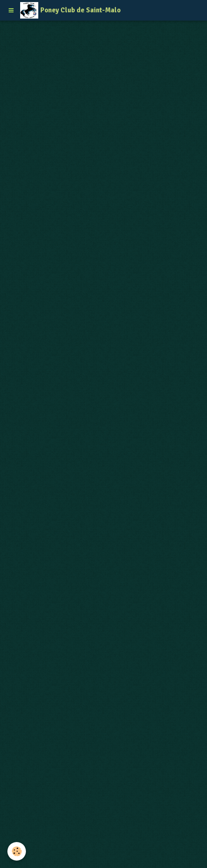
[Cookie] (17, 851)
